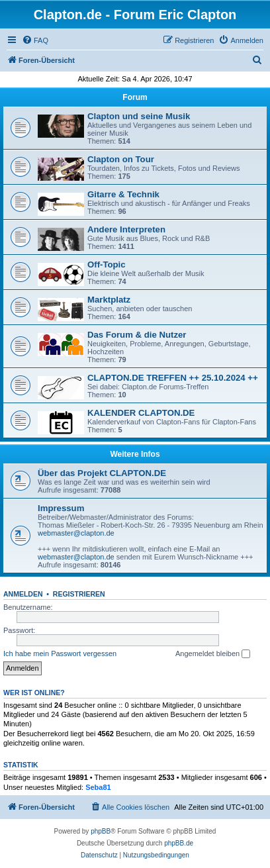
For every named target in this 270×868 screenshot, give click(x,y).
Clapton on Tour (121, 159)
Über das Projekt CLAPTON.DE (102, 473)
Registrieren (79, 594)
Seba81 (98, 787)
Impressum (61, 508)
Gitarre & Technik (123, 194)
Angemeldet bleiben (213, 654)
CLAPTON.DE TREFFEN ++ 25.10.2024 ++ (173, 378)
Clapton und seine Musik (139, 116)
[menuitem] (35, 40)
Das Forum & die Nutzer (137, 335)
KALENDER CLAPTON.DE (141, 413)
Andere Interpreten (126, 229)
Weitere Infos (135, 454)
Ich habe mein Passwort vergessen (60, 653)
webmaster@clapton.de (76, 533)
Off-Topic (107, 265)
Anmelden (23, 594)
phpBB (101, 831)
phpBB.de (179, 843)
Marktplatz (109, 300)
